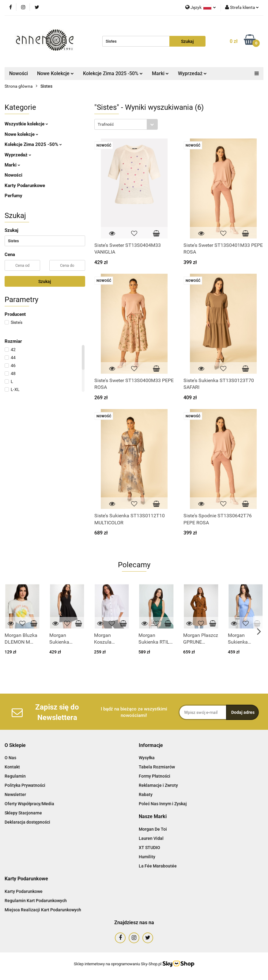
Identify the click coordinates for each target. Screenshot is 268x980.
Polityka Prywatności (25, 785)
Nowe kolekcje (21, 134)
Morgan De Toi (153, 829)
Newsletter (15, 794)
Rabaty (146, 794)
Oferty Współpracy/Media (29, 804)
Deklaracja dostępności (27, 822)
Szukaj (45, 281)
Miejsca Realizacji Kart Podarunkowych (43, 910)
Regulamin (15, 776)
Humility (147, 857)
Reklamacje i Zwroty (158, 785)
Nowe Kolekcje (55, 73)
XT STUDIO (149, 848)
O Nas (10, 758)
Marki (160, 73)
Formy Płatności (155, 776)
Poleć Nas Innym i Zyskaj (163, 804)
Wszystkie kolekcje (26, 124)
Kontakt (12, 767)
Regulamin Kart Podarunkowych (36, 901)
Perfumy (13, 196)
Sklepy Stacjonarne (23, 813)
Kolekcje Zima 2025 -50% (113, 73)
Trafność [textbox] (106, 124)
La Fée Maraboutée (158, 866)
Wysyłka (147, 758)
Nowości (19, 73)
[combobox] (126, 124)
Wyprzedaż (192, 73)
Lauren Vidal (151, 838)
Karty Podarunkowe (25, 186)
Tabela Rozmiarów (157, 767)
